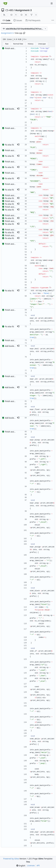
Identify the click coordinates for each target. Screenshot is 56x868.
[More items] (53, 20)
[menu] (21, 866)
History (31, 44)
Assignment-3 (23, 10)
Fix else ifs (9, 145)
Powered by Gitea (11, 859)
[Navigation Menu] (52, 3)
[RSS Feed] (4, 15)
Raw (7, 44)
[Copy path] (24, 33)
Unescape (42, 44)
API (38, 865)
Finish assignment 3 (14, 48)
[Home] (5, 3)
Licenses (31, 865)
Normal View (18, 44)
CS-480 (9, 10)
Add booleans (11, 109)
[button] (18, 109)
